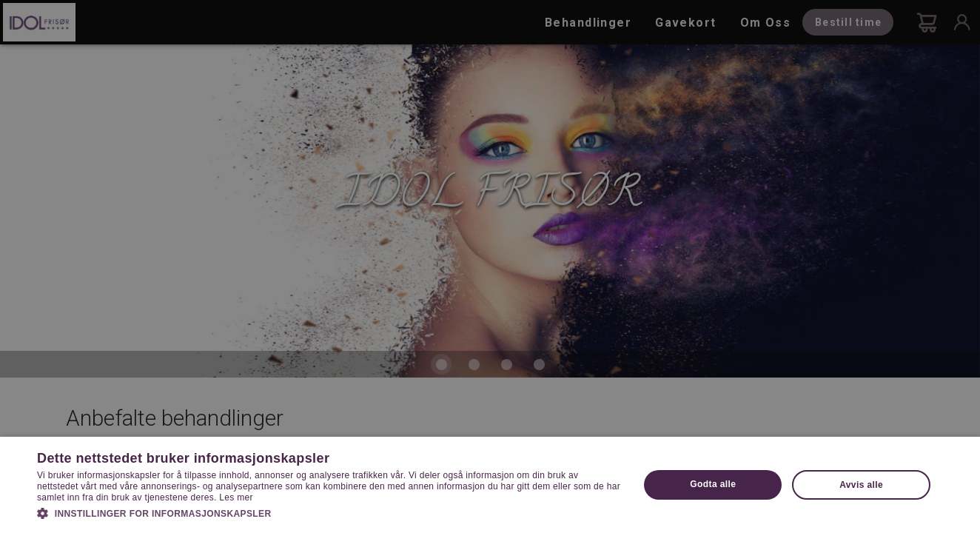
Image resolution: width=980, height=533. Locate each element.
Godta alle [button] (713, 484)
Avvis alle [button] (861, 485)
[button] (329, 512)
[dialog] (490, 266)
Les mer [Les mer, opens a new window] (236, 497)
